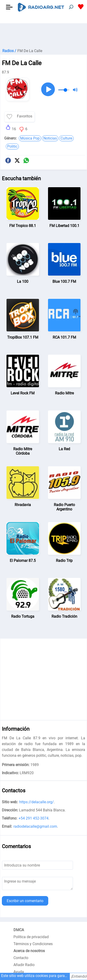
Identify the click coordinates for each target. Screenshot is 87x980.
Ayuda (19, 972)
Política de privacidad (31, 937)
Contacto (21, 958)
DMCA (19, 930)
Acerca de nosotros (29, 951)
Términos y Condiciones (33, 944)
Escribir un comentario (25, 901)
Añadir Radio (24, 965)
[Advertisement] (43, 35)
